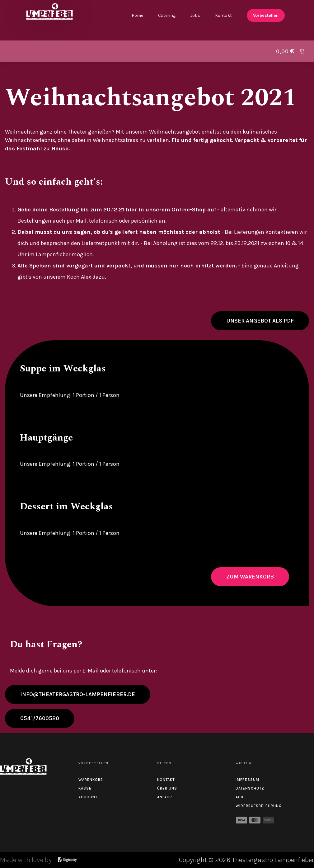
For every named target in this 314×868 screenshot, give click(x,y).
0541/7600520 (40, 718)
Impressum (247, 780)
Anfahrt (166, 797)
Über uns (167, 788)
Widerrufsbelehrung (259, 806)
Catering (167, 15)
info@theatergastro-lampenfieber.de (78, 694)
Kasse (85, 788)
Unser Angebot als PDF (260, 321)
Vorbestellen (266, 15)
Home (137, 15)
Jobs (195, 15)
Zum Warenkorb (250, 577)
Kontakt (223, 15)
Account (88, 797)
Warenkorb (91, 780)
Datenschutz (250, 788)
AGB (239, 797)
